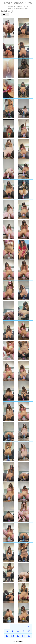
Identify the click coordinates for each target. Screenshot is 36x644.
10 (29, 631)
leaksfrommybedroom (18, 6)
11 (7, 636)
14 (23, 636)
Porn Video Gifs (18, 3)
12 (13, 636)
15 (29, 636)
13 (18, 636)
